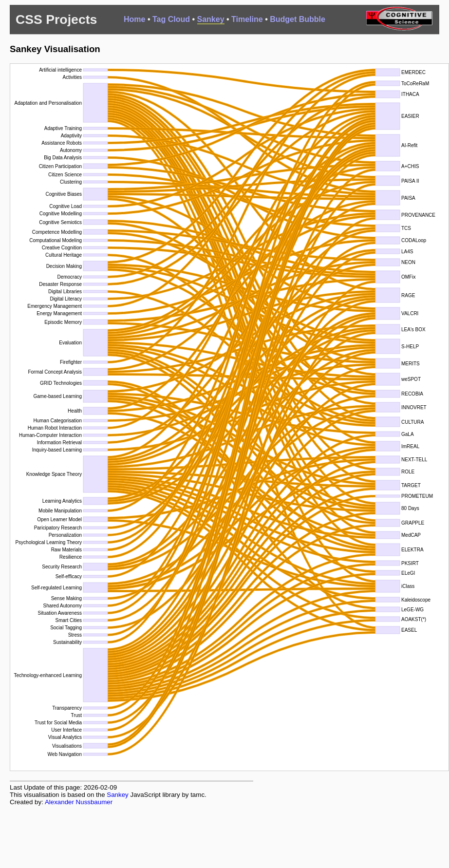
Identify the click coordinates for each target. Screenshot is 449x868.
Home (134, 19)
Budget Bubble (298, 19)
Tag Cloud (171, 19)
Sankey (211, 19)
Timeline (247, 19)
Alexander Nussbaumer (79, 802)
